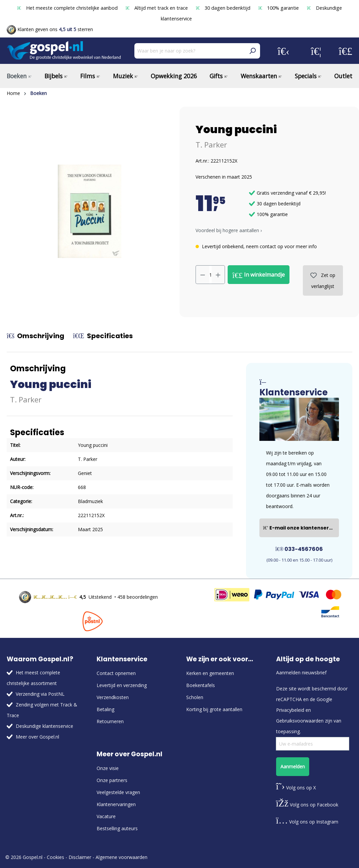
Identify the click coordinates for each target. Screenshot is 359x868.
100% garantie (279, 8)
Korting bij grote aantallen (214, 709)
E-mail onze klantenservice (301, 528)
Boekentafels (201, 685)
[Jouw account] (283, 51)
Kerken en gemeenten (210, 673)
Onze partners (112, 780)
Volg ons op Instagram (307, 822)
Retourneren (110, 721)
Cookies (55, 857)
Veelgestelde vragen (118, 792)
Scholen (195, 697)
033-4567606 (299, 549)
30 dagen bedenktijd (224, 8)
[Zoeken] (252, 51)
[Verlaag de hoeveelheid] (203, 275)
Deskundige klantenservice (44, 726)
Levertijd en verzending (122, 685)
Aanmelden (293, 766)
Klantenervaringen (116, 804)
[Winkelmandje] (345, 51)
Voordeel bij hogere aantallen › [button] (229, 230)
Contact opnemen (116, 673)
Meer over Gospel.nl (37, 737)
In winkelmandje (259, 275)
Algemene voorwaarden (122, 857)
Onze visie (108, 768)
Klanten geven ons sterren (50, 29)
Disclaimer (80, 857)
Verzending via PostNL (40, 694)
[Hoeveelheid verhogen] (218, 275)
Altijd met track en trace (157, 8)
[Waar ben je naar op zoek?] (190, 51)
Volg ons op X (296, 788)
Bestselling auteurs (117, 828)
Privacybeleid (290, 710)
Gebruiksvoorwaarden (300, 721)
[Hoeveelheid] (210, 275)
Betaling (105, 709)
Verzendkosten (113, 697)
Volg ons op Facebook (307, 805)
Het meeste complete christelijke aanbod (68, 8)
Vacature (106, 816)
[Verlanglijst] (316, 51)
